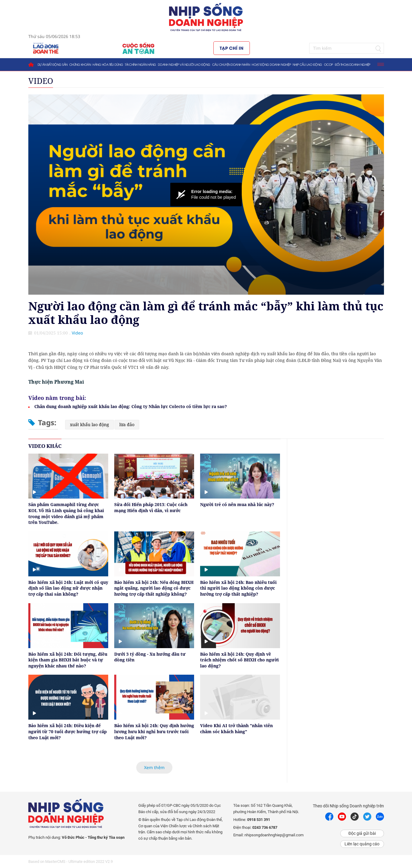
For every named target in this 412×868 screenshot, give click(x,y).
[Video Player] (206, 195)
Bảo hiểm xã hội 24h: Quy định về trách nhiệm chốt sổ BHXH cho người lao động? (239, 660)
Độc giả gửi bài (362, 833)
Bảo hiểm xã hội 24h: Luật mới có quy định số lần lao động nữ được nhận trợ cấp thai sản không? (68, 588)
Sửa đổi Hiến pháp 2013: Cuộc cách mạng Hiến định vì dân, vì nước (151, 507)
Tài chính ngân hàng (140, 64)
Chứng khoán (80, 64)
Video (41, 81)
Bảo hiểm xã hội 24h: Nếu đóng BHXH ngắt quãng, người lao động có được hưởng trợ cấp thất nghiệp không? (154, 588)
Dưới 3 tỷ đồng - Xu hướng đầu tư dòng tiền (150, 657)
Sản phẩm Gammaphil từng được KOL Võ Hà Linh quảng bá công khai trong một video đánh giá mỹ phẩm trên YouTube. (66, 513)
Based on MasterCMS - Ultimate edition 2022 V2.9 (71, 862)
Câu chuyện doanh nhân (231, 64)
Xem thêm (154, 767)
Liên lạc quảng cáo (362, 844)
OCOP (329, 64)
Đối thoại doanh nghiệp (353, 64)
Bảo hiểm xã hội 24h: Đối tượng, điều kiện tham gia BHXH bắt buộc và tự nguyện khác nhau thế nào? (68, 660)
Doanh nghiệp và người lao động (184, 64)
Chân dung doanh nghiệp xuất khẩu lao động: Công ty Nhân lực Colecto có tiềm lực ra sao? (131, 406)
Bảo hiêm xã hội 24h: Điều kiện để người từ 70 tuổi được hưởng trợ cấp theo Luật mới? (68, 731)
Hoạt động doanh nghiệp (271, 64)
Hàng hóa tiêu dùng (108, 64)
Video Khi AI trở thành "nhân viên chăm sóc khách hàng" (236, 729)
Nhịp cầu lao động (307, 64)
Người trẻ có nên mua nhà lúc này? (237, 504)
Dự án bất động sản (53, 64)
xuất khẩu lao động (90, 424)
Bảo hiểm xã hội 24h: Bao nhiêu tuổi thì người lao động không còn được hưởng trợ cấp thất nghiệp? (238, 588)
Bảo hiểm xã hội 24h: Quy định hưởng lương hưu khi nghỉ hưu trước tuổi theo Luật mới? (154, 731)
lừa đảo (127, 424)
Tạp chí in (232, 48)
